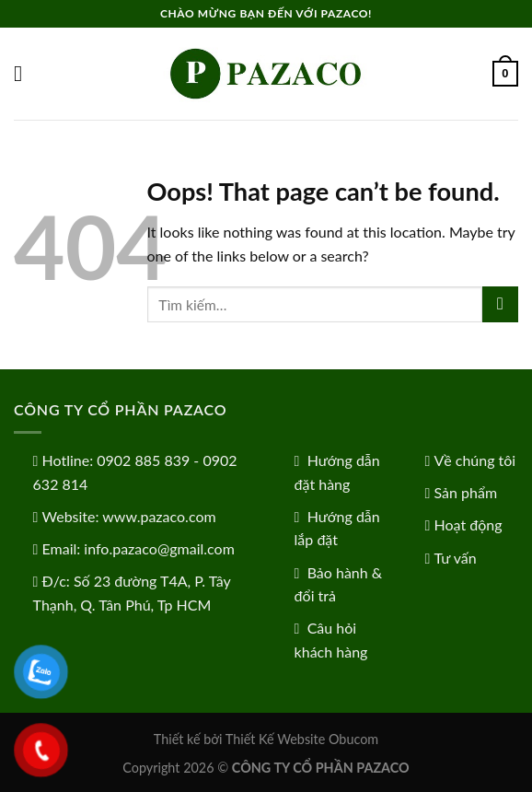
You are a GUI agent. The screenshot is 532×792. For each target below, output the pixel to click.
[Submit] (500, 304)
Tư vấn (456, 558)
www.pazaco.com (159, 516)
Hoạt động (468, 524)
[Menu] (25, 73)
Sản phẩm (466, 492)
